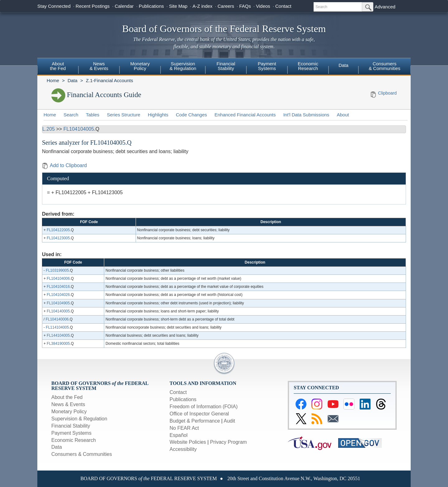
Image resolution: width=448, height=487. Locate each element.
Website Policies (188, 442)
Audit (229, 421)
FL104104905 (58, 303)
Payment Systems (71, 433)
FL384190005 (58, 344)
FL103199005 (57, 270)
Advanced (385, 7)
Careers (226, 6)
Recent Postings (93, 6)
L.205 (49, 129)
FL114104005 (57, 327)
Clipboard (387, 93)
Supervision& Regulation (183, 66)
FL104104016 (58, 287)
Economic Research (74, 440)
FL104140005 (58, 311)
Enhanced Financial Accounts (245, 115)
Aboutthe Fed (58, 66)
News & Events (68, 404)
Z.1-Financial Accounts (110, 80)
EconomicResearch (308, 66)
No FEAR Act (184, 428)
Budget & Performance (195, 421)
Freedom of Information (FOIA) (204, 407)
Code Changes (191, 115)
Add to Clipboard (64, 165)
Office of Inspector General (199, 414)
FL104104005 (79, 129)
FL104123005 (58, 238)
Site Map (178, 6)
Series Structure (124, 115)
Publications (151, 6)
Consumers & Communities (385, 66)
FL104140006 (57, 319)
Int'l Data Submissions (306, 115)
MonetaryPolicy (140, 66)
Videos (263, 6)
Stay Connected (54, 6)
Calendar (124, 6)
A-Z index (203, 6)
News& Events (99, 66)
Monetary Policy (69, 412)
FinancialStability (226, 66)
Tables (93, 115)
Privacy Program (228, 442)
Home (53, 80)
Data (343, 65)
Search (71, 115)
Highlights (158, 115)
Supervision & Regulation (79, 419)
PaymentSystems (267, 66)
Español (179, 435)
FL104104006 (58, 279)
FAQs (245, 6)
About (343, 115)
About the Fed (67, 397)
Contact (283, 6)
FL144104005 (58, 335)
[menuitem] (58, 67)
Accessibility (183, 449)
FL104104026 (58, 295)
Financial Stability (71, 426)
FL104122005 (58, 230)
